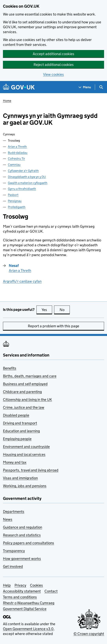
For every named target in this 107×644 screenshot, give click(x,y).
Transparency (14, 551)
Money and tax (15, 462)
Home (7, 101)
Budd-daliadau (18, 153)
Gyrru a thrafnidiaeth (22, 189)
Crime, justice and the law (24, 407)
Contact (51, 591)
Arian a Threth (17, 147)
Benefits (10, 368)
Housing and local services (24, 454)
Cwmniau (14, 165)
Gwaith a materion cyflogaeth (28, 183)
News (8, 519)
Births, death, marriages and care (30, 376)
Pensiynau (15, 201)
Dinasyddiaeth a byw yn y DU (27, 177)
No (65, 310)
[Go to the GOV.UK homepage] (19, 87)
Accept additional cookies (53, 54)
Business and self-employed (25, 384)
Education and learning (21, 431)
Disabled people (16, 415)
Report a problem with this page (53, 326)
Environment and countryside (26, 447)
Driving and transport (20, 423)
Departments (14, 512)
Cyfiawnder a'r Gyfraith (23, 171)
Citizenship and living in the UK (27, 400)
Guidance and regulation (23, 527)
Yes (47, 310)
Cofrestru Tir (16, 159)
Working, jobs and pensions (25, 486)
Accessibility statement (22, 591)
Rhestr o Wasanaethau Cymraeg (29, 603)
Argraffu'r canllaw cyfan (22, 281)
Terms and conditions (20, 597)
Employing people (17, 439)
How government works (22, 559)
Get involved (13, 566)
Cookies (36, 585)
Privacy (20, 585)
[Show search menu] (101, 87)
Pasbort (13, 195)
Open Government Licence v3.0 (28, 629)
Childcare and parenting (22, 392)
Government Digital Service (25, 609)
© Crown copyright (89, 634)
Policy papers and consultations (29, 543)
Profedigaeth (17, 207)
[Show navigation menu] (85, 87)
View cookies (53, 74)
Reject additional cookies (54, 65)
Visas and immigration (20, 478)
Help (7, 585)
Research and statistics (22, 535)
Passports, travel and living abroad (31, 470)
